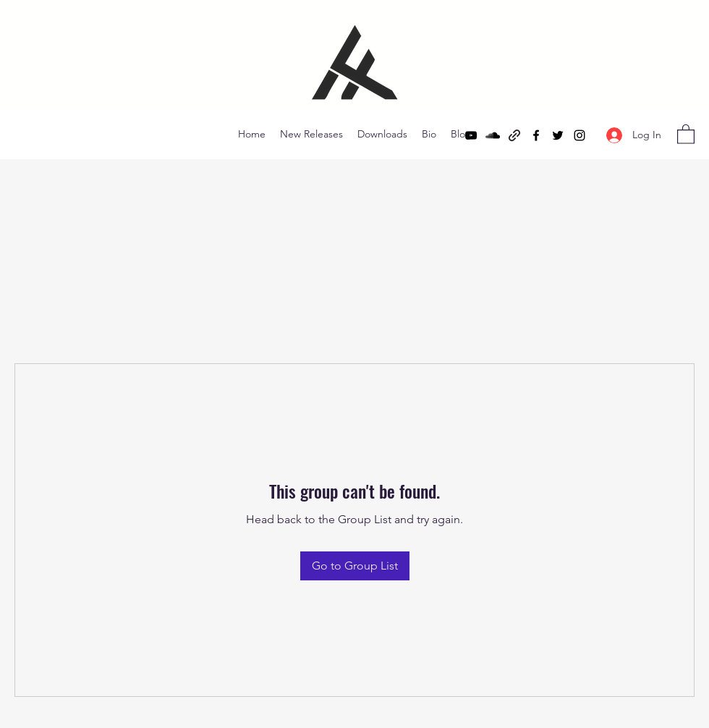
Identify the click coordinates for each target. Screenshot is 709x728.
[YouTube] (471, 135)
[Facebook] (536, 135)
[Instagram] (579, 135)
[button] (686, 134)
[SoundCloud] (493, 135)
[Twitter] (558, 135)
